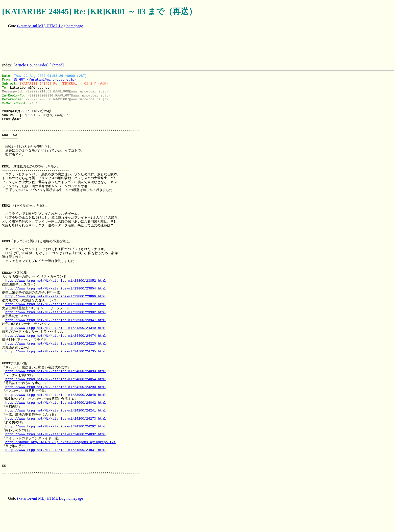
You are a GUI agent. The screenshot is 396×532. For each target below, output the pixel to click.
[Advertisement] (94, 44)
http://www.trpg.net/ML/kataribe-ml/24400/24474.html (56, 336)
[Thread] (57, 65)
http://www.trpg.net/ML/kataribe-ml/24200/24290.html (56, 387)
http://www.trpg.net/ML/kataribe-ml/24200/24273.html (56, 419)
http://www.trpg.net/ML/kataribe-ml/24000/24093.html (56, 371)
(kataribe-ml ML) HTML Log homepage (50, 26)
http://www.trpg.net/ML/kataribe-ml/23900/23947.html (56, 320)
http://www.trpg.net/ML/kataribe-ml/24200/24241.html (56, 410)
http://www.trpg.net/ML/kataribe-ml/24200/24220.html (56, 344)
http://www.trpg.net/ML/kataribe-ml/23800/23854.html (56, 288)
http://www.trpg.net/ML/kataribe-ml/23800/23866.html (56, 296)
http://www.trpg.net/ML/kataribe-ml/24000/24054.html (56, 379)
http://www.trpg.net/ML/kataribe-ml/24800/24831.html (56, 450)
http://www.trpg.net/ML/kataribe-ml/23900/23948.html (56, 395)
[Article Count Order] (31, 65)
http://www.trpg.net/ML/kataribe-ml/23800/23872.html (56, 304)
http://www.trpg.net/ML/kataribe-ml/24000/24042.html (56, 403)
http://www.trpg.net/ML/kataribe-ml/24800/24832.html (56, 434)
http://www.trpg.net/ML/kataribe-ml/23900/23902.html (56, 312)
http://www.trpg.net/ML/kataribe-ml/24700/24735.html (56, 351)
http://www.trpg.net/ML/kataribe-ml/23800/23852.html (56, 281)
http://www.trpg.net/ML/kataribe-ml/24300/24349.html (56, 328)
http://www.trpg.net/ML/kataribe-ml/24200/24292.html (56, 426)
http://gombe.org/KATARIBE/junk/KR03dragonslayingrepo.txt (60, 442)
